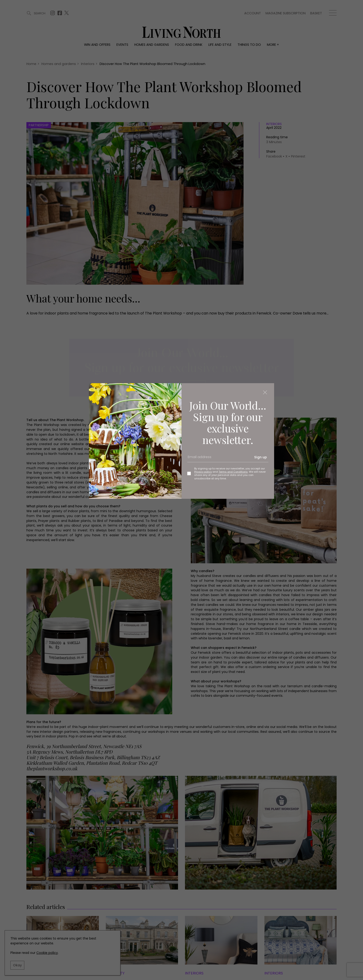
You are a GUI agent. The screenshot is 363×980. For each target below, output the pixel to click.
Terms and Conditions (233, 472)
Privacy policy (203, 472)
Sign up (261, 457)
